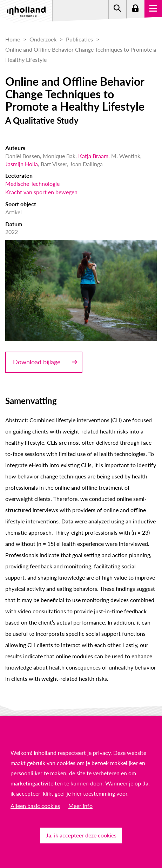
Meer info (80, 806)
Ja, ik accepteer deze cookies (81, 835)
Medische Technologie (32, 184)
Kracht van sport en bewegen (41, 192)
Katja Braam (93, 156)
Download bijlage (37, 362)
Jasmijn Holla (22, 164)
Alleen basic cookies (35, 806)
